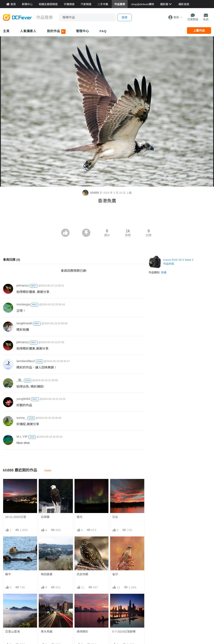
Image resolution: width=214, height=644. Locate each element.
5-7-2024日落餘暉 (124, 632)
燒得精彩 (82, 632)
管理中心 (83, 31)
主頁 (6, 31)
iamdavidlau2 (26, 361)
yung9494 (23, 399)
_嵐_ (20, 380)
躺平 (8, 574)
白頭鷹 (45, 517)
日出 (115, 517)
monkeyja (23, 304)
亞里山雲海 (12, 632)
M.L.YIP (22, 436)
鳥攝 (164, 272)
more (48, 470)
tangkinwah (24, 323)
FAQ (103, 31)
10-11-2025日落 (16, 517)
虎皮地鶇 (82, 574)
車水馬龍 (47, 632)
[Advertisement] (107, 217)
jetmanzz (23, 285)
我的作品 (56, 32)
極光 (80, 517)
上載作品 (199, 31)
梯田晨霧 (47, 574)
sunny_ (21, 418)
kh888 (91, 193)
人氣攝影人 (28, 31)
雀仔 (115, 574)
